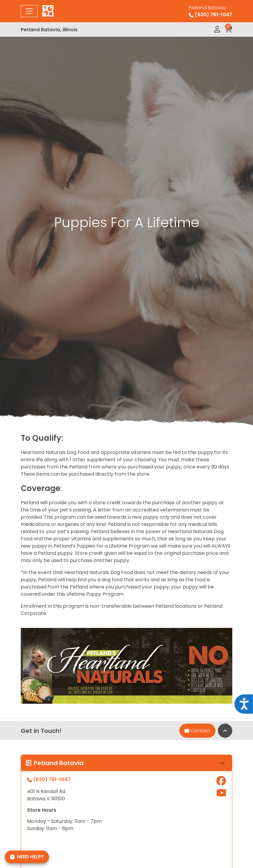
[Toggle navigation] (29, 11)
